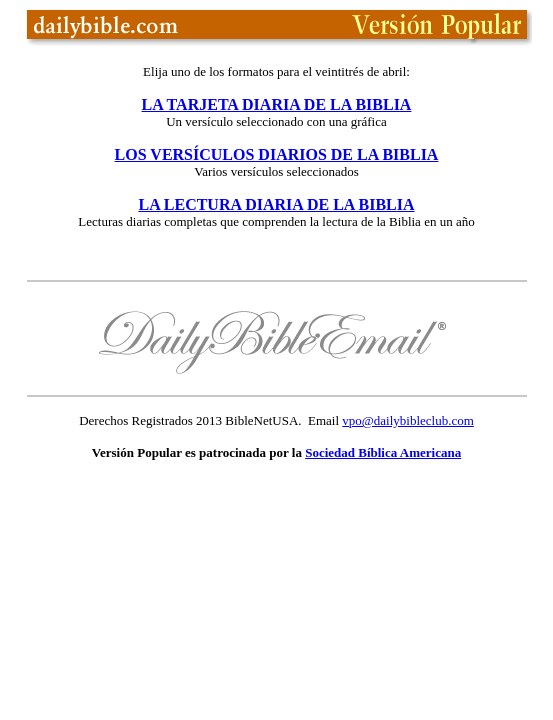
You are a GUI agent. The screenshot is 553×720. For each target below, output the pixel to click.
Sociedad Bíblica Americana (383, 452)
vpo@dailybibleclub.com (407, 420)
